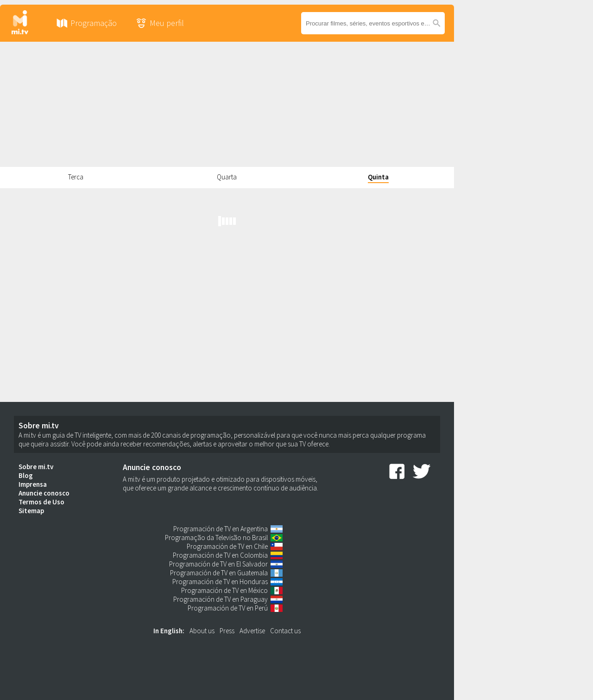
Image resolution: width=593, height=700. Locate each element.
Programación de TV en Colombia (220, 555)
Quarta (227, 177)
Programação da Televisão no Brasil (216, 538)
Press (227, 631)
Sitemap (31, 511)
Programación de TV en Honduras (220, 582)
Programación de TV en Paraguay (221, 599)
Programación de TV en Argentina (221, 529)
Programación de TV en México (224, 590)
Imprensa (33, 484)
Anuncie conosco (44, 493)
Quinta (378, 177)
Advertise (252, 631)
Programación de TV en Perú (228, 608)
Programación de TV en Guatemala (219, 573)
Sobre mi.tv (36, 467)
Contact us (285, 631)
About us (202, 631)
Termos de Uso (41, 502)
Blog (26, 475)
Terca (76, 177)
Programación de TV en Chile (227, 546)
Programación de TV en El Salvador (218, 564)
